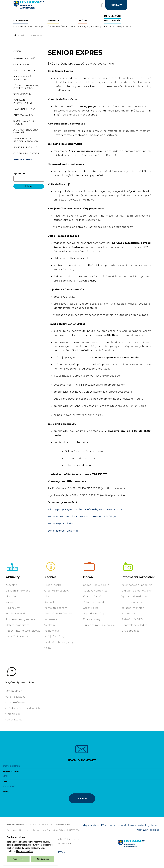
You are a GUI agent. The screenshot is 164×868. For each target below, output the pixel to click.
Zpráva (6, 792)
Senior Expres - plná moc (63, 531)
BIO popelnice (130, 631)
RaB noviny (13, 608)
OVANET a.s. (59, 852)
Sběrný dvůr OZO (132, 619)
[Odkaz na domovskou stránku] (15, 35)
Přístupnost (108, 825)
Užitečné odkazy (132, 602)
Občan (24, 35)
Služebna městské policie (99, 625)
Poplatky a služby (94, 614)
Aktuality (13, 577)
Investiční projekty (17, 636)
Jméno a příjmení (11, 772)
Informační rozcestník (138, 577)
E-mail (5, 782)
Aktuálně (11, 585)
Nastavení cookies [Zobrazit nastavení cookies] (148, 830)
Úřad (47, 596)
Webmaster (137, 825)
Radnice (50, 577)
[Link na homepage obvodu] (139, 847)
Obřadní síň (13, 714)
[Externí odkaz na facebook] (101, 5)
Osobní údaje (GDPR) (96, 585)
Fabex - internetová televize (23, 631)
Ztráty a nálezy (92, 619)
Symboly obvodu (16, 614)
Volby (48, 648)
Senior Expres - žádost (61, 524)
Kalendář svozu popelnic (137, 585)
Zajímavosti (13, 602)
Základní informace (18, 591)
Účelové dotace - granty (59, 642)
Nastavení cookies (25, 851)
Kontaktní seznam (56, 608)
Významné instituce (134, 596)
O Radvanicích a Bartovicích (23, 708)
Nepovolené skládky (134, 625)
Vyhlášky (50, 625)
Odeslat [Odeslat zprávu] (82, 798)
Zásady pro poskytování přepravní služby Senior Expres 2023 (85, 509)
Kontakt (49, 602)
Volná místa (52, 631)
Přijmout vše (18, 859)
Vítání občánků (92, 596)
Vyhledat (19, 173)
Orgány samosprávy (57, 591)
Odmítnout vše (43, 859)
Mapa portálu (91, 825)
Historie (11, 596)
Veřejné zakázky (54, 636)
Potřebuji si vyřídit (94, 602)
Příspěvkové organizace (21, 619)
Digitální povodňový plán (137, 591)
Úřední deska (53, 585)
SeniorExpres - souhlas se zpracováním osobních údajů (82, 517)
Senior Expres (14, 720)
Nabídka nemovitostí (96, 591)
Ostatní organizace (18, 625)
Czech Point (90, 608)
